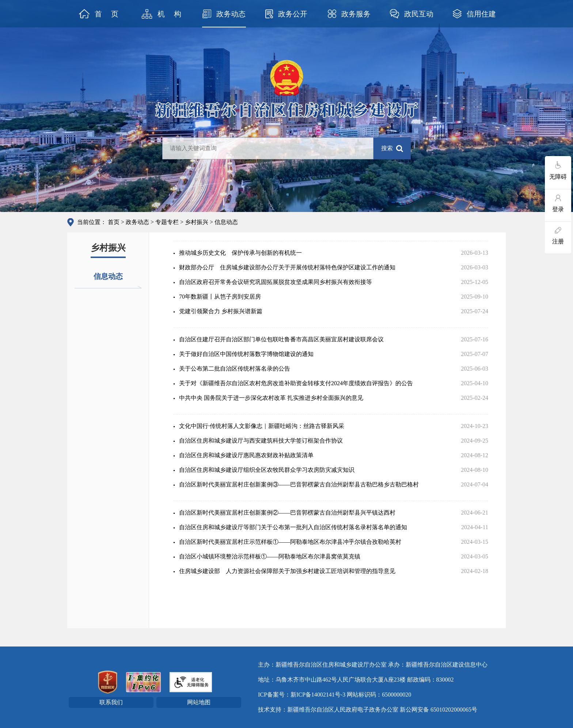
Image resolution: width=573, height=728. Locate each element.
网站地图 (199, 702)
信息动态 (108, 276)
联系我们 (111, 702)
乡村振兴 (197, 222)
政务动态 (137, 222)
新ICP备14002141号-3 (318, 695)
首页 (114, 222)
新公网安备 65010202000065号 (439, 710)
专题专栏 (167, 222)
